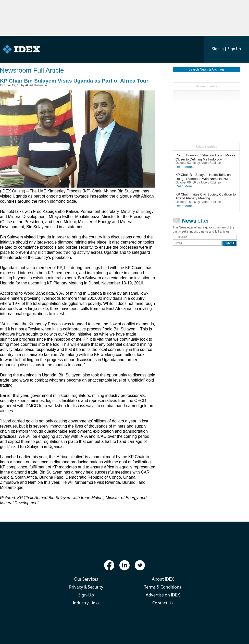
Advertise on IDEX (163, 595)
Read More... (185, 167)
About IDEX (163, 579)
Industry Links (86, 603)
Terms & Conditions (163, 587)
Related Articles (207, 147)
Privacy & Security (86, 587)
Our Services (86, 579)
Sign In (218, 49)
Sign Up (234, 49)
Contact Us (163, 603)
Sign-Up (86, 595)
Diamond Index (207, 86)
